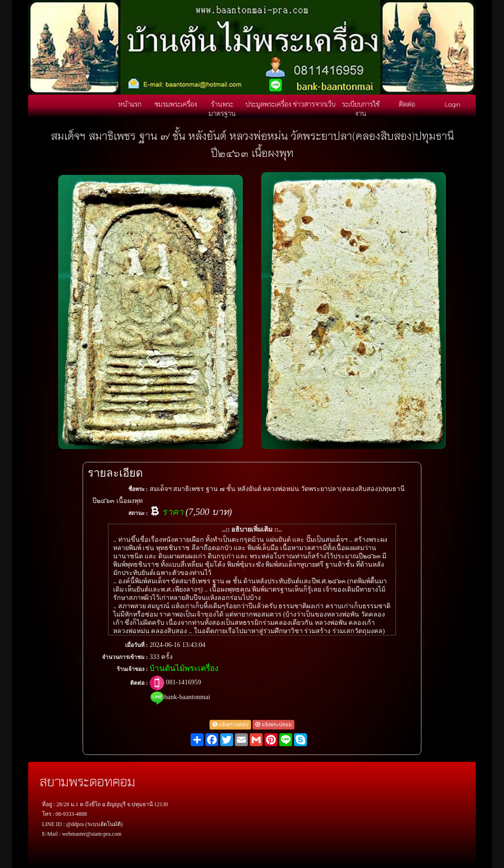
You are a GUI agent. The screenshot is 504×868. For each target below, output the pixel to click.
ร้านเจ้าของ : (132, 669)
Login (453, 104)
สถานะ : (138, 513)
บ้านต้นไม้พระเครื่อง (184, 668)
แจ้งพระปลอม (273, 724)
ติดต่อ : (139, 683)
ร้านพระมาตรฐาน (222, 108)
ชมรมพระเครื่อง (176, 104)
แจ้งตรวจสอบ (230, 724)
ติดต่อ (407, 104)
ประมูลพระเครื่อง (268, 104)
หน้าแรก (130, 104)
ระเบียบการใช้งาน (361, 108)
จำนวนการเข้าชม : (125, 657)
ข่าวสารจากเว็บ (314, 104)
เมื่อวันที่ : (136, 645)
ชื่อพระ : (138, 489)
